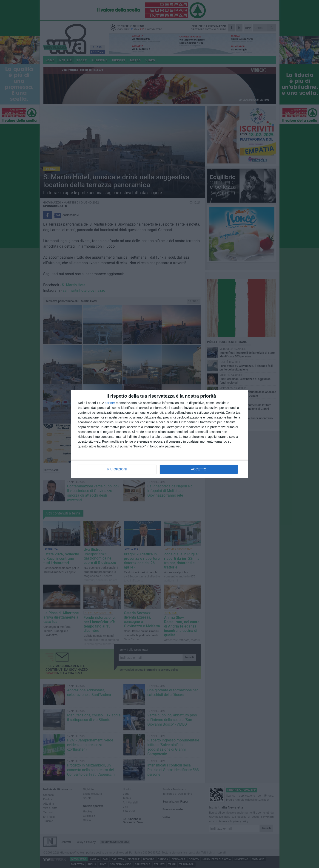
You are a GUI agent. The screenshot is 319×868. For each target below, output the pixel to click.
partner (110, 403)
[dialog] (159, 434)
